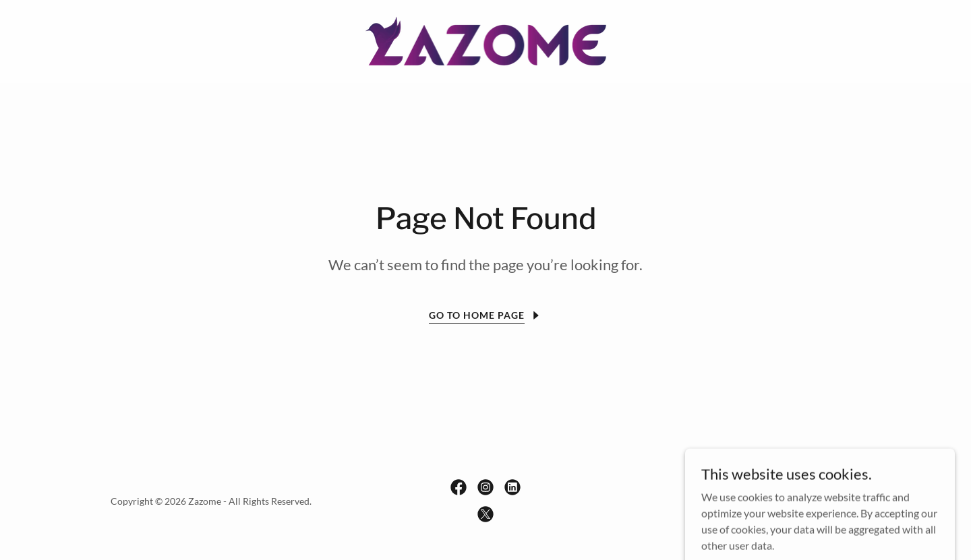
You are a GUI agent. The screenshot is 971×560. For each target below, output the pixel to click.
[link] (486, 40)
